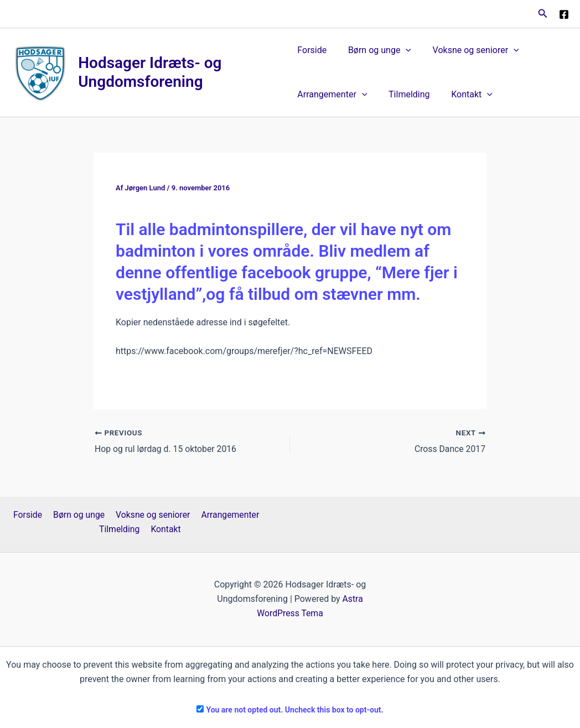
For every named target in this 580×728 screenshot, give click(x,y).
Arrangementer (332, 95)
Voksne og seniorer (468, 50)
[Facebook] (564, 14)
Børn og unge (376, 50)
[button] (543, 14)
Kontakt (465, 95)
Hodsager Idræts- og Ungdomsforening (150, 72)
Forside (312, 50)
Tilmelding (405, 94)
